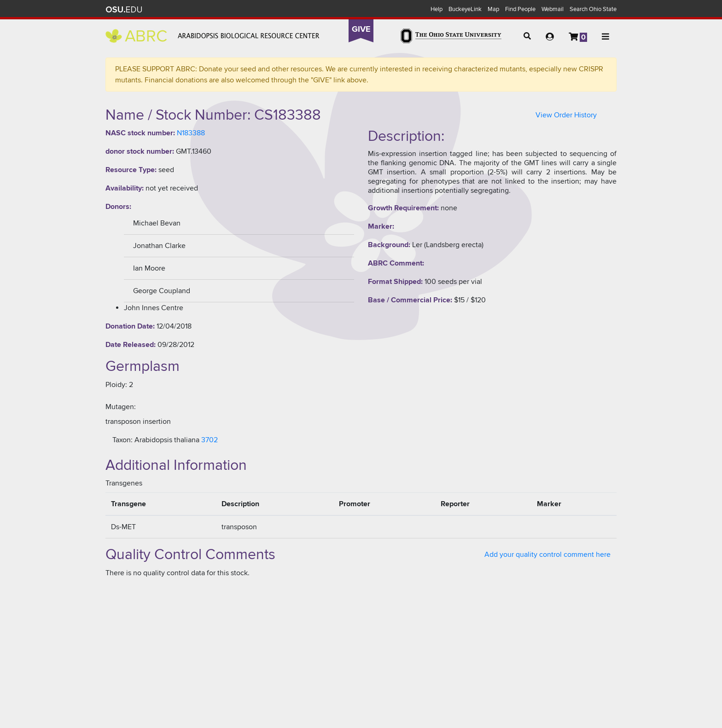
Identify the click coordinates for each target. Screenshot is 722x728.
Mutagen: (121, 407)
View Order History (566, 115)
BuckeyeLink (465, 9)
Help (437, 9)
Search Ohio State (593, 9)
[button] (527, 36)
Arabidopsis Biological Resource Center (213, 36)
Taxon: (122, 440)
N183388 (191, 133)
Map (493, 9)
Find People (520, 9)
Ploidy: (116, 385)
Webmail (553, 9)
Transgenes (124, 483)
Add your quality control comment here (547, 555)
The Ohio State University (124, 10)
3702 (210, 440)
